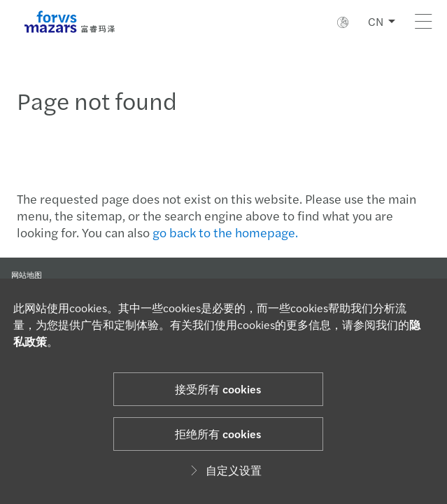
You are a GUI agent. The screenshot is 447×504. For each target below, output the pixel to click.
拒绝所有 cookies (218, 434)
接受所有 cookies (218, 389)
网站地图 (27, 274)
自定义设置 (224, 470)
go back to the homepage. (225, 232)
